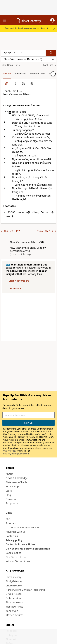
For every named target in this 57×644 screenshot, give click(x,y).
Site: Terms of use (16, 557)
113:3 (9, 212)
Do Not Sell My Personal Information (28, 549)
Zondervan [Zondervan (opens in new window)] (12, 611)
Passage (7, 74)
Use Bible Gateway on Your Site (23, 528)
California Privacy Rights (21, 544)
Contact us (12, 536)
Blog (8, 495)
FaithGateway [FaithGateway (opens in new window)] (14, 577)
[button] (52, 20)
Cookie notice (14, 553)
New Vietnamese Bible (23, 242)
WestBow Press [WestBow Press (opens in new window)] (14, 607)
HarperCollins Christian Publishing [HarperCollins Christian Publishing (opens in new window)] (25, 590)
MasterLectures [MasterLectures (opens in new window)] (15, 615)
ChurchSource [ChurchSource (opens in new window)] (14, 586)
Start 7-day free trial (19, 281)
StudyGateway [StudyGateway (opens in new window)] (14, 581)
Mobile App (12, 486)
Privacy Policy (9, 451)
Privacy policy (14, 540)
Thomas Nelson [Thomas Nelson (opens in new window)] (15, 602)
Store (9, 491)
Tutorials (11, 523)
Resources (21, 74)
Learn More (15, 288)
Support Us (12, 503)
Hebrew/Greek (37, 74)
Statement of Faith (16, 482)
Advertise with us (16, 532)
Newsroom (12, 499)
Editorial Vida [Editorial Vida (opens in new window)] (13, 598)
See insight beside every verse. (29, 28)
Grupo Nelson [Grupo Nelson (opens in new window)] (14, 594)
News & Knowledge (17, 478)
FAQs (9, 519)
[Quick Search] (23, 53)
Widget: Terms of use (18, 561)
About (9, 474)
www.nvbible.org (20, 254)
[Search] (51, 53)
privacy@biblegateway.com (16, 454)
